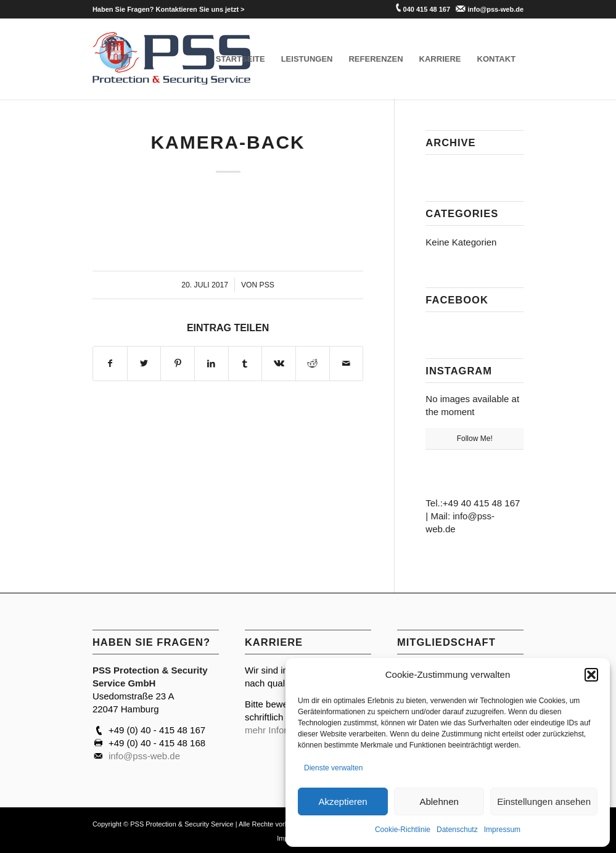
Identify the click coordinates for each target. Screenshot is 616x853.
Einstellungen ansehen (544, 801)
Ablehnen (439, 801)
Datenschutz (457, 830)
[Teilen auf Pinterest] (178, 364)
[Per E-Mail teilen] (347, 364)
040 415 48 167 (427, 9)
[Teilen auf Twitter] (144, 364)
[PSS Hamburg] (172, 59)
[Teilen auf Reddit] (313, 364)
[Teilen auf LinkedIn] (211, 364)
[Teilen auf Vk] (279, 364)
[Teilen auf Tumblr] (245, 364)
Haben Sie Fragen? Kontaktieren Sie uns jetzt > (169, 9)
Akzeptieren (343, 801)
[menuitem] (169, 9)
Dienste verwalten (333, 768)
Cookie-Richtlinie (403, 830)
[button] (591, 675)
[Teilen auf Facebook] (110, 364)
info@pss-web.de (495, 9)
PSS (267, 285)
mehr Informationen (285, 730)
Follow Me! (475, 439)
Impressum (502, 830)
